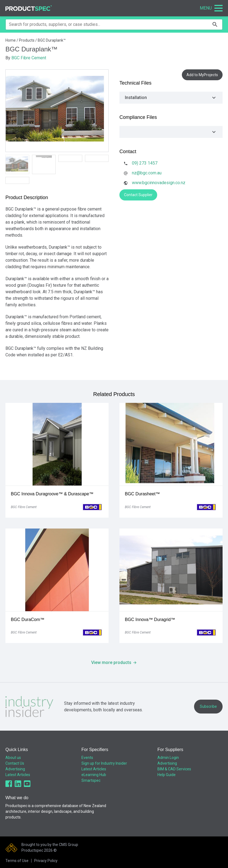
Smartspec (91, 780)
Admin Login (168, 758)
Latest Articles (18, 775)
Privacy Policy (46, 861)
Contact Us (15, 763)
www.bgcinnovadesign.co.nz (159, 183)
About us (13, 758)
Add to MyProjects (202, 75)
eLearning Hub (94, 775)
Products (27, 40)
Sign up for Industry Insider (104, 763)
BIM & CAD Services (174, 769)
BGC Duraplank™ (52, 40)
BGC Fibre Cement (29, 58)
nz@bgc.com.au (147, 173)
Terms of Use (17, 861)
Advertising (15, 769)
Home (11, 40)
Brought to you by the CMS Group (50, 845)
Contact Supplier (138, 195)
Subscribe (208, 706)
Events (87, 758)
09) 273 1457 (145, 163)
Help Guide (167, 775)
